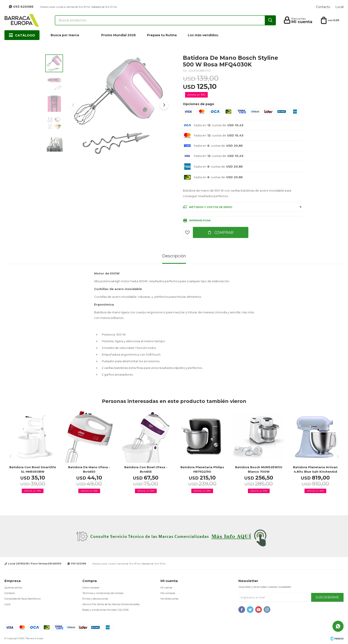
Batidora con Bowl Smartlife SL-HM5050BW (33, 469)
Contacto (323, 7)
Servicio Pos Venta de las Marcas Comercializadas (111, 604)
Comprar (223, 233)
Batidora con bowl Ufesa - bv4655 (146, 469)
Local (339, 7)
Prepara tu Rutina (162, 35)
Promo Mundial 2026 (119, 35)
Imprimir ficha (200, 220)
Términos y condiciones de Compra (103, 593)
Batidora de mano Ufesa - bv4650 (89, 469)
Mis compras (168, 593)
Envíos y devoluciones (95, 599)
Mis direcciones (169, 599)
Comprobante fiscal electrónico (23, 599)
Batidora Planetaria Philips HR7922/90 (202, 469)
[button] (164, 105)
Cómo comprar (91, 588)
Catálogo (25, 35)
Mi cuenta (166, 588)
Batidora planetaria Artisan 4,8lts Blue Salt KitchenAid (315, 469)
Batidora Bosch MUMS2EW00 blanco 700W (259, 469)
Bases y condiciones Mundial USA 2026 (105, 610)
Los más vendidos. (203, 35)
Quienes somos (13, 588)
